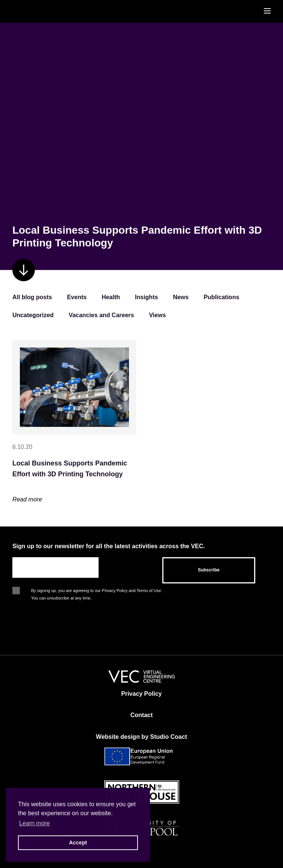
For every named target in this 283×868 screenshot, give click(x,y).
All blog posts (32, 297)
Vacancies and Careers (101, 315)
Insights (146, 297)
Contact (142, 715)
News (181, 297)
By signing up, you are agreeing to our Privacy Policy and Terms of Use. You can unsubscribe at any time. (97, 591)
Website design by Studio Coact (141, 737)
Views (157, 315)
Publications (221, 297)
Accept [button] (78, 843)
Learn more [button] (34, 823)
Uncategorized (33, 315)
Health (111, 297)
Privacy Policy (141, 694)
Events (77, 297)
